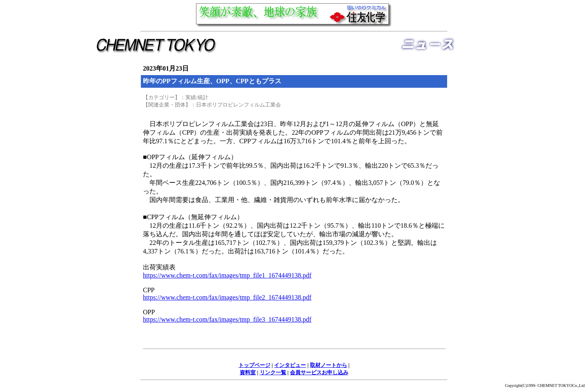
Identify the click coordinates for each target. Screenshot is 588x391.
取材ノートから (329, 365)
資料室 (248, 372)
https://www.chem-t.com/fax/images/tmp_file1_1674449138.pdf (227, 275)
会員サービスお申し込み (319, 372)
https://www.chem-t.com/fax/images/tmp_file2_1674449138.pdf (227, 297)
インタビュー (290, 365)
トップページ (254, 365)
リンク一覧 (273, 372)
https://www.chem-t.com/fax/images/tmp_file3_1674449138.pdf (227, 319)
